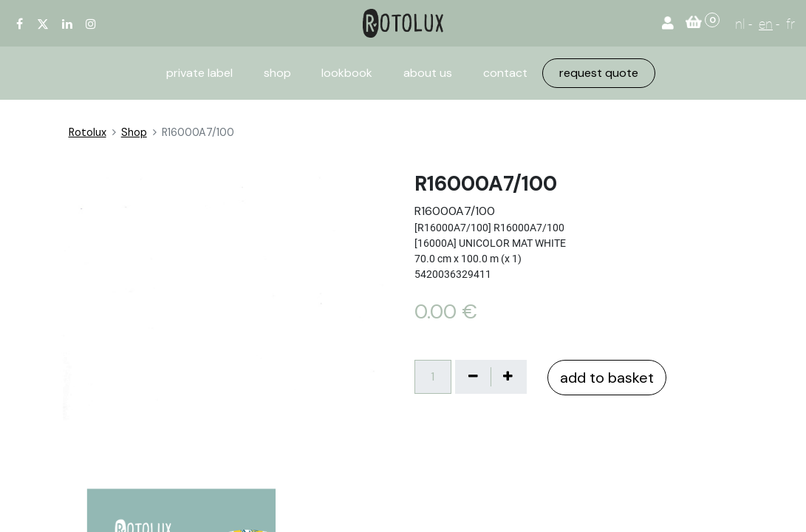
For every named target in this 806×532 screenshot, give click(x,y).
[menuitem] (199, 73)
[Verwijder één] (474, 377)
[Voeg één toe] (508, 377)
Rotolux (88, 132)
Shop (134, 132)
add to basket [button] (607, 378)
